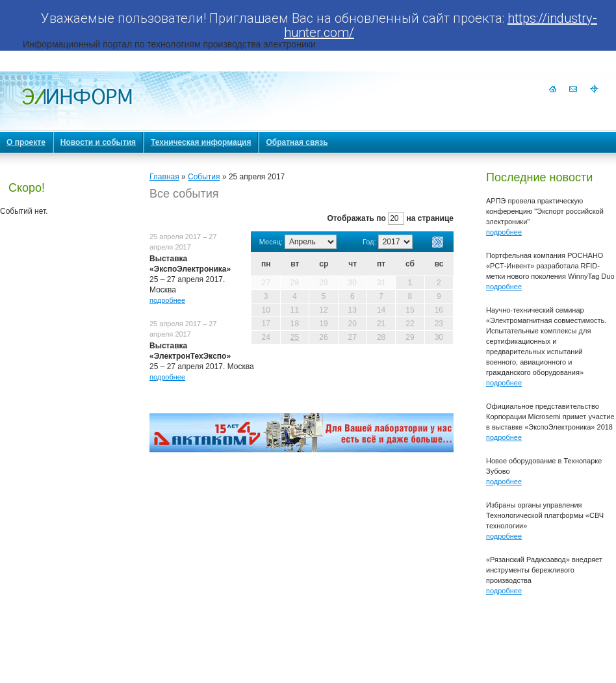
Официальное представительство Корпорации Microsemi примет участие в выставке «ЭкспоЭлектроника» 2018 (550, 417)
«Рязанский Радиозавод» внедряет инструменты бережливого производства (544, 570)
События (204, 177)
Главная (164, 177)
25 (295, 337)
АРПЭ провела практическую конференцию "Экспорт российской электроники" (545, 211)
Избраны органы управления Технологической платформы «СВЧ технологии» (545, 515)
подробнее (167, 300)
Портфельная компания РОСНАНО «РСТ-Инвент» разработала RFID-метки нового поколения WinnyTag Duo (550, 266)
